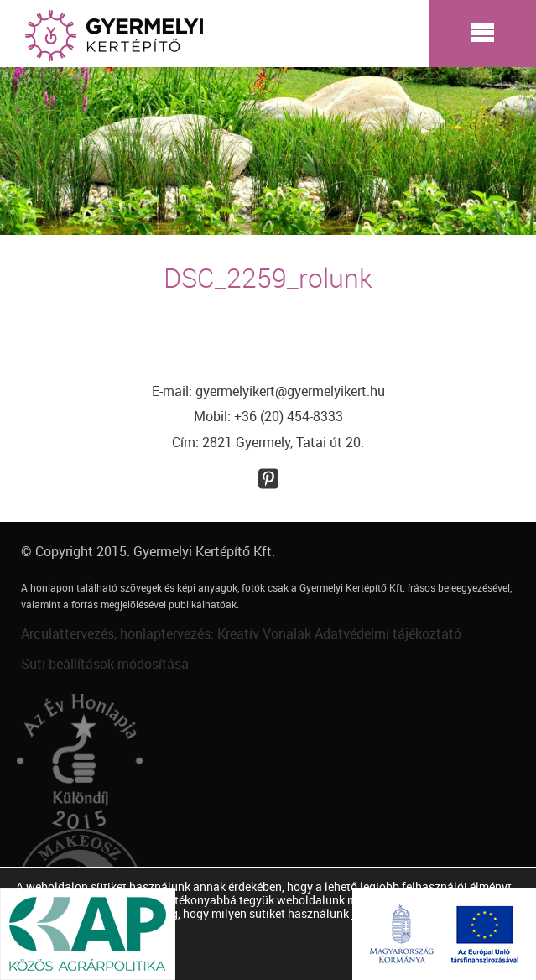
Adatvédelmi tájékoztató (388, 633)
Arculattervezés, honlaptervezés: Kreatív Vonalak (166, 633)
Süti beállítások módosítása (105, 664)
